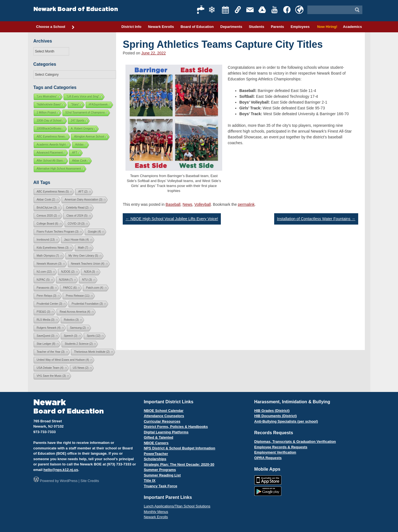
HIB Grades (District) (272, 411)
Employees (300, 27)
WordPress (69, 481)
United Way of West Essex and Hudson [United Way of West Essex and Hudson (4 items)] (63, 360)
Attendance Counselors (164, 416)
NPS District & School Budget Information (180, 448)
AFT (75, 153)
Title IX (150, 480)
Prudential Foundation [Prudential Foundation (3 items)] (87, 304)
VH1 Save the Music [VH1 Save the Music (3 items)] (51, 376)
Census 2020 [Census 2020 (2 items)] (47, 216)
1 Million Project (47, 113)
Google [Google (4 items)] (94, 232)
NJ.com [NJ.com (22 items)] (44, 272)
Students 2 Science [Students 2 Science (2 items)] (79, 344)
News (188, 204)
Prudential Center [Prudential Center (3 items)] (50, 304)
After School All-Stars (50, 161)
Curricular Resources (162, 421)
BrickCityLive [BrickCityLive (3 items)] (47, 208)
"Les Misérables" (47, 97)
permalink (246, 204)
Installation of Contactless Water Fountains (316, 219)
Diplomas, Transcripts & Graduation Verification (295, 442)
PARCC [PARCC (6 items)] (70, 288)
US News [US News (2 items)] (81, 368)
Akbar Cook (79, 161)
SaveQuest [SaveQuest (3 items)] (46, 336)
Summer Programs (160, 470)
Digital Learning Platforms (166, 432)
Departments (231, 27)
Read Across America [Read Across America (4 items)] (75, 312)
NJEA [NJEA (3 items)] (90, 272)
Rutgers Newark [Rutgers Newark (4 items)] (49, 328)
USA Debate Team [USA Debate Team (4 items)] (50, 368)
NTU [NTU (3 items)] (87, 280)
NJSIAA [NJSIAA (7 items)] (66, 280)
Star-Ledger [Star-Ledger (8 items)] (46, 344)
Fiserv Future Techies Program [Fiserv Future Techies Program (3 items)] (58, 232)
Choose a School (56, 27)
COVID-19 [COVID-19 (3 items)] (76, 224)
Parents (277, 27)
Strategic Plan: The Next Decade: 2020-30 (179, 464)
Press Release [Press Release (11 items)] (78, 296)
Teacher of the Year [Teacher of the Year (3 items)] (51, 352)
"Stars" (75, 105)
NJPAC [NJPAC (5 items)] (43, 280)
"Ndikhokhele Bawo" (49, 105)
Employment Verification (275, 452)
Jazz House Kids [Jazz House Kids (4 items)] (76, 240)
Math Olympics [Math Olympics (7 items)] (48, 256)
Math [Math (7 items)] (83, 248)
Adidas (79, 145)
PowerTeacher (156, 454)
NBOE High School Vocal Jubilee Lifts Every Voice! (172, 219)
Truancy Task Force (160, 486)
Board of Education (197, 27)
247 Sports (78, 121)
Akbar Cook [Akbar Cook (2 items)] (46, 200)
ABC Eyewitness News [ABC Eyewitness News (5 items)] (53, 192)
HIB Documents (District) (276, 416)
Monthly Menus (156, 512)
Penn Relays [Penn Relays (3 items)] (47, 296)
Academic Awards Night (51, 145)
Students (256, 27)
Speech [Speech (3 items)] (71, 336)
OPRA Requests (268, 458)
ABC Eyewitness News (51, 137)
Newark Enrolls (161, 27)
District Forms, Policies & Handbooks (176, 427)
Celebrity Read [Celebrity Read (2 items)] (77, 208)
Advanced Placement (50, 153)
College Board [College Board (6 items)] (48, 224)
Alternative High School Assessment (59, 169)
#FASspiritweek (98, 105)
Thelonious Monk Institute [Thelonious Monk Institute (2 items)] (92, 352)
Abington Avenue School (89, 137)
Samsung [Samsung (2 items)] (78, 328)
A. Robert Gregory (82, 129)
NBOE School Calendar (164, 411)
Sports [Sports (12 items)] (94, 336)
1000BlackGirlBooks (49, 129)
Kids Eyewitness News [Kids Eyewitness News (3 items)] (53, 248)
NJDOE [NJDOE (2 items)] (68, 272)
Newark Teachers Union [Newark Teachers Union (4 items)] (88, 264)
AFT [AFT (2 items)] (83, 192)
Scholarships (155, 459)
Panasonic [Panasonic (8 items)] (45, 288)
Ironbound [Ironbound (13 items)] (46, 240)
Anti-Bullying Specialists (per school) (286, 421)
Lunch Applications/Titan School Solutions (177, 506)
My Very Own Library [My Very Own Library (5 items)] (83, 256)
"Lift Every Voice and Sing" (83, 97)
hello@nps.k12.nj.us (61, 470)
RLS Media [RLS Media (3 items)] (46, 320)
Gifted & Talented (159, 437)
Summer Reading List (162, 475)
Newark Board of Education (76, 9)
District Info (131, 27)
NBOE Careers (156, 443)
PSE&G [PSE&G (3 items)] (44, 312)
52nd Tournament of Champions (85, 113)
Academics (353, 27)
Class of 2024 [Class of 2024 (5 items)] (77, 216)
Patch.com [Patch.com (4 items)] (95, 288)
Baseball (173, 204)
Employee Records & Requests (281, 447)
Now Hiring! (326, 27)
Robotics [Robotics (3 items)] (71, 320)
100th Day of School (49, 121)
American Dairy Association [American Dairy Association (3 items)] (84, 200)
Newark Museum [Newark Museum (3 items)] (49, 264)
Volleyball (202, 204)
